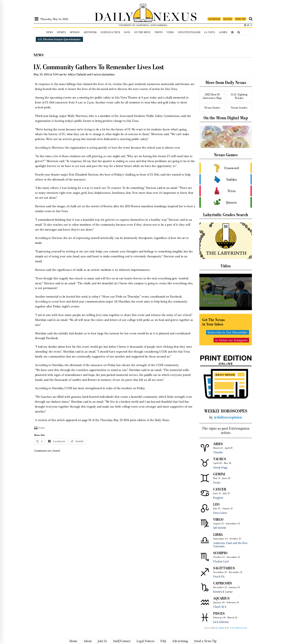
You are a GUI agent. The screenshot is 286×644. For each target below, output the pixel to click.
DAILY (114, 16)
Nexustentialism (189, 32)
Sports (61, 32)
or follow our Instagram (231, 340)
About (88, 641)
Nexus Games (212, 108)
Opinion (75, 32)
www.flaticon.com (238, 628)
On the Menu (143, 32)
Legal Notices (146, 641)
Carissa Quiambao (103, 74)
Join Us (102, 641)
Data (127, 32)
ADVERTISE (214, 19)
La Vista (210, 32)
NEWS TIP (240, 19)
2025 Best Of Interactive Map (212, 96)
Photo (159, 32)
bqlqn (222, 628)
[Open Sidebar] (37, 19)
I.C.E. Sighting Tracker (239, 96)
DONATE (228, 19)
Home (74, 641)
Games (223, 32)
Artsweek (90, 32)
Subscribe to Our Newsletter (228, 332)
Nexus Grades (239, 108)
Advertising (180, 641)
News (50, 32)
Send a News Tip (205, 641)
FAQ (163, 641)
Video (170, 32)
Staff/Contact (122, 641)
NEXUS (175, 16)
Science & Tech (110, 32)
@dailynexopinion (228, 417)
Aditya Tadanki (77, 74)
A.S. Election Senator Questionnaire (59, 39)
